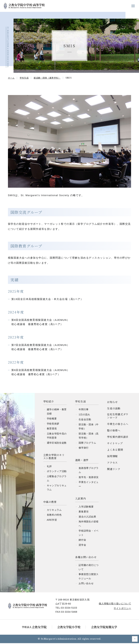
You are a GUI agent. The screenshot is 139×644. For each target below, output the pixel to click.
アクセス (112, 463)
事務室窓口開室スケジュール (89, 577)
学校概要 (52, 419)
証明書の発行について (89, 568)
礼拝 (49, 467)
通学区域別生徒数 (57, 444)
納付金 (82, 541)
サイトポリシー (122, 609)
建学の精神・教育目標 (57, 412)
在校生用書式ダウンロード (118, 417)
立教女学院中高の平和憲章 (57, 437)
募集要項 (84, 512)
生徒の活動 (114, 409)
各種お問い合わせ (86, 558)
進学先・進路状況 (89, 478)
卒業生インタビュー (89, 485)
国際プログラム (87, 444)
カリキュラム (54, 511)
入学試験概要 (86, 507)
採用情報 (112, 457)
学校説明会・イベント (89, 534)
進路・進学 (82, 461)
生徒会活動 (85, 420)
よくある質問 (115, 450)
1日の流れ (84, 415)
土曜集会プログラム (57, 479)
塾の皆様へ (114, 431)
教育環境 (52, 429)
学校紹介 (49, 402)
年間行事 (84, 410)
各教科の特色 (54, 516)
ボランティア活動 (57, 472)
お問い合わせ (86, 584)
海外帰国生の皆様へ (89, 524)
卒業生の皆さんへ (118, 425)
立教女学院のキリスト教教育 (54, 457)
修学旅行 (84, 449)
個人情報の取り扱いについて (114, 604)
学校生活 (80, 402)
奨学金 (82, 546)
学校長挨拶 (53, 424)
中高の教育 (50, 503)
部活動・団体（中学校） (89, 427)
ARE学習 (52, 521)
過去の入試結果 (87, 517)
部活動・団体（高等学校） (89, 437)
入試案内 (80, 499)
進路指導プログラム (89, 471)
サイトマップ (115, 444)
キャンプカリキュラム (57, 488)
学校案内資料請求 (118, 438)
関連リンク (114, 470)
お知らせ (112, 403)
